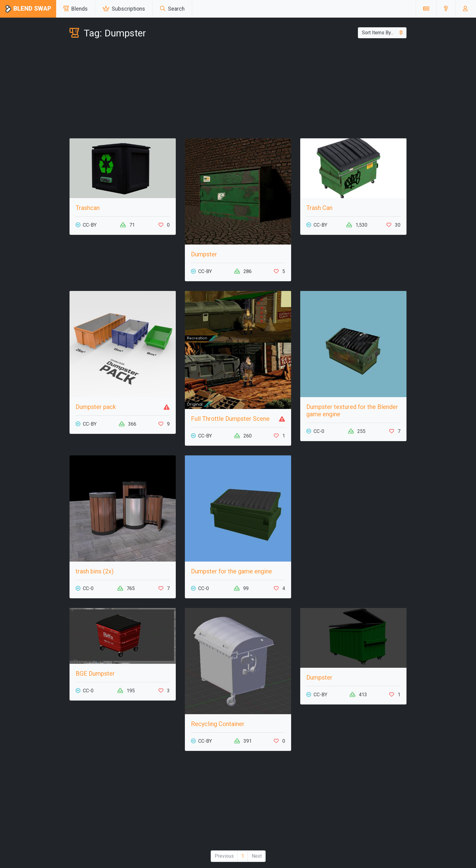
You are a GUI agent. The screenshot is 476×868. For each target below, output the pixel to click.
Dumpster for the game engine (231, 571)
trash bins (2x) (95, 571)
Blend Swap (28, 9)
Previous (224, 856)
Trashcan (88, 208)
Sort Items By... (382, 33)
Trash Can (319, 208)
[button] (446, 9)
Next (257, 856)
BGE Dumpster (95, 674)
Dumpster (204, 254)
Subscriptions (124, 9)
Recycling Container (218, 724)
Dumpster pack (96, 407)
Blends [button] (76, 9)
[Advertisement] (238, 90)
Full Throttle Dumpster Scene (230, 419)
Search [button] (172, 9)
